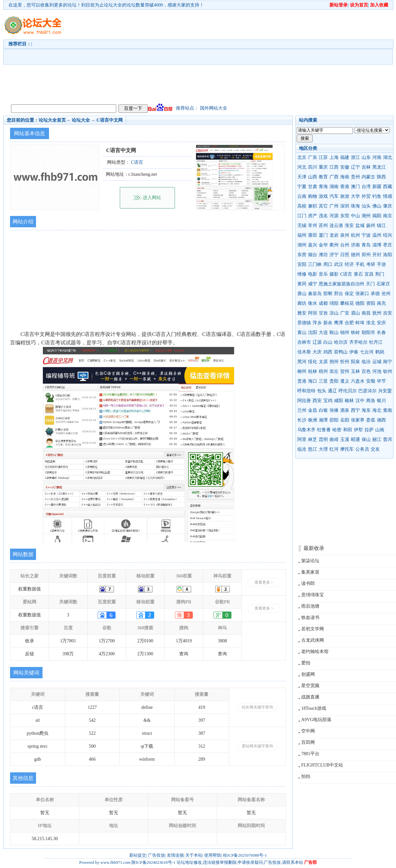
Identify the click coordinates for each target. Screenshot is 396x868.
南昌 (366, 313)
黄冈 (302, 284)
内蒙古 (368, 177)
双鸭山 (341, 352)
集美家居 (310, 572)
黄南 (388, 410)
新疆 (377, 187)
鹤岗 (380, 352)
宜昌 (369, 274)
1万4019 (184, 641)
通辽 (332, 391)
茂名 (323, 216)
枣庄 (388, 245)
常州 (313, 226)
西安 (317, 401)
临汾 (366, 362)
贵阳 (334, 381)
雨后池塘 (310, 606)
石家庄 (383, 284)
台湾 (366, 187)
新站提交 (138, 855)
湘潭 (323, 420)
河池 (377, 371)
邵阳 (334, 420)
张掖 (334, 410)
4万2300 (107, 654)
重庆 (323, 167)
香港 (345, 187)
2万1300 (145, 654)
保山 (366, 440)
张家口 (362, 294)
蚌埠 (360, 323)
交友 (375, 449)
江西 (334, 167)
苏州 (323, 226)
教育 (323, 177)
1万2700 (107, 641)
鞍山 (334, 333)
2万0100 (145, 641)
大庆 (317, 352)
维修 (302, 274)
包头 (322, 391)
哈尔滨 (341, 342)
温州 (377, 235)
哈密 (337, 430)
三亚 (323, 381)
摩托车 (347, 449)
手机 (360, 264)
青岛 (366, 245)
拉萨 (369, 430)
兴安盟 (385, 391)
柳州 (302, 371)
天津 (302, 177)
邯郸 (328, 294)
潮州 (366, 216)
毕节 (381, 381)
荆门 (380, 274)
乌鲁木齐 (306, 430)
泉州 (345, 235)
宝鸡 (328, 401)
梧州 (323, 371)
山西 (313, 177)
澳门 (355, 187)
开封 (377, 255)
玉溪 (345, 440)
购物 (313, 196)
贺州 (345, 371)
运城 (377, 362)
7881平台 (310, 754)
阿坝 (313, 313)
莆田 (313, 235)
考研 (371, 264)
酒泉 (345, 410)
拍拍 (306, 776)
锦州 (345, 333)
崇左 (334, 371)
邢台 (339, 294)
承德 (375, 294)
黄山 (302, 333)
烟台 (313, 255)
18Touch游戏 (314, 708)
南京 (388, 216)
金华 (323, 245)
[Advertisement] (149, 55)
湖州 (302, 245)
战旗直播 (310, 697)
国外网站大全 (214, 108)
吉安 (388, 313)
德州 (355, 255)
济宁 (334, 255)
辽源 (317, 342)
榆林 (349, 401)
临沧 (302, 449)
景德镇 (304, 323)
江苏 (323, 157)
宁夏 (302, 187)
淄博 (377, 245)
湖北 (388, 157)
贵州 (355, 177)
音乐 (323, 274)
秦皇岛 (315, 294)
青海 (323, 187)
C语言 (346, 274)
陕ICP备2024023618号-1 (153, 862)
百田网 (308, 742)
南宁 (388, 362)
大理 (323, 449)
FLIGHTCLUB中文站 (322, 765)
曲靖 (334, 440)
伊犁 (358, 430)
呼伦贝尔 (348, 391)
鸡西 (328, 352)
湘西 (381, 420)
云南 (302, 196)
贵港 (302, 381)
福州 (302, 235)
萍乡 (317, 323)
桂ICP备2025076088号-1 (245, 855)
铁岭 (355, 333)
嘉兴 (313, 245)
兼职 (313, 206)
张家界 (358, 420)
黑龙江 (379, 167)
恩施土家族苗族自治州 (341, 284)
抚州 (377, 313)
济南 (355, 245)
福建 (345, 157)
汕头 (366, 206)
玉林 (355, 371)
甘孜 (323, 313)
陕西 (381, 177)
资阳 (371, 303)
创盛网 (308, 674)
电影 (313, 274)
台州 (345, 245)
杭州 (355, 235)
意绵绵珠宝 (313, 595)
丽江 (377, 440)
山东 (366, 157)
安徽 (345, 167)
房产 (313, 216)
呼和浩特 (306, 391)
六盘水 (358, 381)
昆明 (323, 440)
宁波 (366, 235)
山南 (380, 430)
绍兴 (388, 235)
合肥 (349, 323)
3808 (222, 641)
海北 (377, 410)
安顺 (371, 381)
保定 (349, 294)
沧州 (386, 294)
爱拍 (306, 663)
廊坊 (302, 303)
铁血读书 (310, 618)
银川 (381, 401)
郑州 (366, 255)
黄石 (358, 274)
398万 (68, 654)
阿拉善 (304, 401)
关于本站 (194, 855)
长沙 (302, 420)
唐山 (302, 294)
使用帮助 (213, 855)
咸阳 (339, 401)
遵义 (345, 381)
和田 (348, 430)
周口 (328, 264)
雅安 (302, 313)
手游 (381, 264)
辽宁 (355, 167)
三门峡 (315, 264)
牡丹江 (376, 342)
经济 (349, 264)
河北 (302, 167)
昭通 (355, 440)
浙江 (355, 157)
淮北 (371, 323)
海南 (345, 177)
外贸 (366, 196)
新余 (328, 323)
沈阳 (313, 333)
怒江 (313, 449)
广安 (345, 313)
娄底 (371, 420)
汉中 (360, 401)
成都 (323, 303)
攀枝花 (347, 303)
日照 (345, 255)
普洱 (388, 440)
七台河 (367, 352)
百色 (366, 371)
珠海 (355, 206)
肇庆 (388, 206)
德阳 (360, 303)
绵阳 (334, 303)
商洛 (371, 401)
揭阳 (377, 216)
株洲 (313, 420)
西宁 (355, 410)
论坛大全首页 (52, 120)
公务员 (362, 449)
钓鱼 (377, 196)
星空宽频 (310, 686)
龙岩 (334, 235)
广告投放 (156, 855)
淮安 (349, 226)
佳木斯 (304, 352)
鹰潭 (339, 323)
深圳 (345, 206)
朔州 (334, 362)
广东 (313, 157)
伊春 (354, 352)
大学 (355, 196)
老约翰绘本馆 (315, 652)
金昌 (313, 410)
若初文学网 (313, 629)
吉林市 (304, 342)
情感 (388, 196)
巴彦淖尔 (367, 391)
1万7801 (68, 641)
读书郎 (308, 583)
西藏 (388, 187)
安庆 (381, 323)
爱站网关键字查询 (257, 746)
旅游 (345, 196)
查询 (184, 654)
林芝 (313, 440)
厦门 (323, 235)
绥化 (313, 362)
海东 (366, 410)
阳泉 (355, 362)
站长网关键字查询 (257, 707)
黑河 (302, 362)
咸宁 (313, 284)
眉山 (355, 313)
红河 (334, 449)
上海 (334, 157)
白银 (323, 410)
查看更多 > (264, 582)
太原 (323, 362)
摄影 (334, 274)
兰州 (302, 410)
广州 (334, 206)
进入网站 (152, 198)
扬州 (371, 226)
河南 (377, 157)
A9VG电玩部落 (316, 720)
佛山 (377, 206)
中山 (355, 216)
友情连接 (175, 855)
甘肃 (313, 187)
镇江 (381, 226)
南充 (381, 303)
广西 (334, 177)
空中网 (308, 731)
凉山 (334, 313)
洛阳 (388, 255)
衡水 (313, 303)
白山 (328, 342)
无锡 (302, 226)
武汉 (339, 264)
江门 (302, 216)
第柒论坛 (310, 561)
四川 (313, 167)
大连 (323, 333)
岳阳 (345, 420)
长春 (381, 333)
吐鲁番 (324, 430)
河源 (334, 216)
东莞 (345, 216)
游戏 (323, 196)
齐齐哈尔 (358, 342)
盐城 (360, 226)
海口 (313, 381)
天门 (370, 284)
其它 (323, 206)
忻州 (345, 362)
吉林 (366, 167)
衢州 (334, 245)
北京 (302, 157)
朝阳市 (368, 333)
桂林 (313, 371)
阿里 (302, 440)
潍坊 (323, 255)
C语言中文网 (110, 120)
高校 (302, 206)
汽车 (334, 196)
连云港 (336, 226)
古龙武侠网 (313, 640)
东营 (302, 255)
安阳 (302, 264)
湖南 (334, 187)
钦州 (388, 371)
